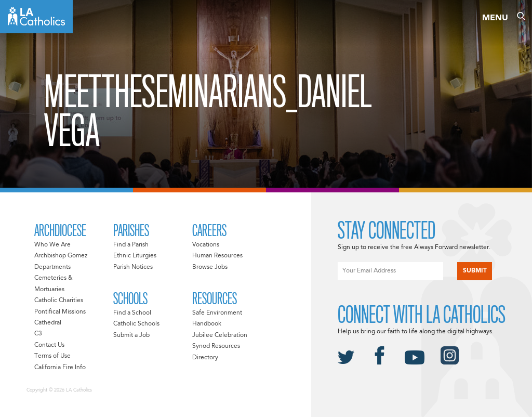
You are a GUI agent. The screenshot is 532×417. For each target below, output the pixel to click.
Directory (205, 358)
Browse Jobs (210, 267)
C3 (38, 334)
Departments (52, 267)
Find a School (132, 313)
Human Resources (217, 256)
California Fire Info (60, 368)
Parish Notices (133, 267)
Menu (495, 18)
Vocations (206, 245)
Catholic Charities (59, 301)
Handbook (207, 324)
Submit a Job (131, 335)
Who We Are (52, 245)
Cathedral (48, 323)
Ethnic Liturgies (135, 256)
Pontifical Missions (60, 312)
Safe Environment (217, 313)
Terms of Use (52, 356)
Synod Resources (216, 346)
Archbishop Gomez (61, 256)
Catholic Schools (136, 324)
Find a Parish (131, 245)
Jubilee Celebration (220, 335)
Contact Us (49, 345)
